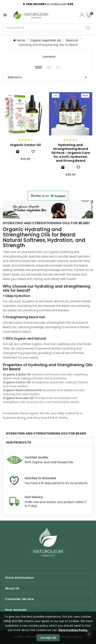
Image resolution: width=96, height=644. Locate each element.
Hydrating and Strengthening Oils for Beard (46, 433)
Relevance (48, 77)
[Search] (43, 28)
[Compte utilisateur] (82, 15)
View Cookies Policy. (73, 630)
